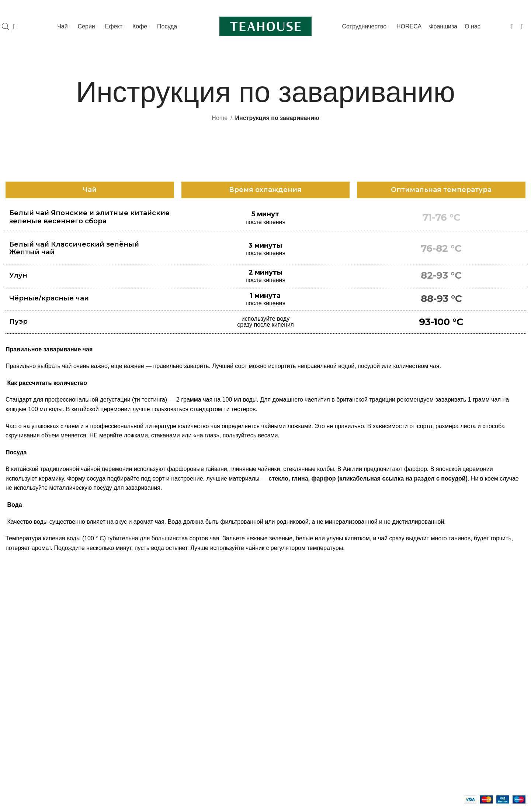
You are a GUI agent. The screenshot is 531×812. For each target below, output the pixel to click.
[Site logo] (265, 26)
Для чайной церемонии (303, 672)
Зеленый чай (23, 630)
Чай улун (18, 686)
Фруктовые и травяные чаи (43, 713)
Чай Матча (20, 658)
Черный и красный (31, 617)
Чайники (282, 617)
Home (220, 118)
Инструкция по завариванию (446, 652)
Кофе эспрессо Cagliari (170, 630)
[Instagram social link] (487, 8)
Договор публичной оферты (442, 708)
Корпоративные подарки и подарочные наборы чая (457, 621)
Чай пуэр (18, 672)
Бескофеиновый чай (34, 727)
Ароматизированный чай (39, 644)
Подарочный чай (28, 741)
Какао (146, 658)
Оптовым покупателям (435, 680)
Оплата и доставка (430, 666)
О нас (412, 694)
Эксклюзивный (26, 768)
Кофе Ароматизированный (175, 644)
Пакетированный (29, 755)
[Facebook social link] (481, 8)
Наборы (282, 644)
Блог (410, 639)
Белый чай (20, 699)
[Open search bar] (6, 27)
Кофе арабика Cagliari (169, 617)
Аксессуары (287, 658)
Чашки (280, 630)
